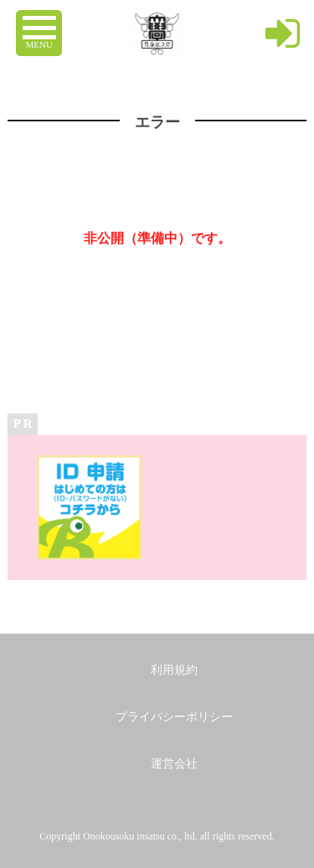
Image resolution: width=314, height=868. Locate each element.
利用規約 (174, 670)
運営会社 (174, 764)
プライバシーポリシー (174, 717)
